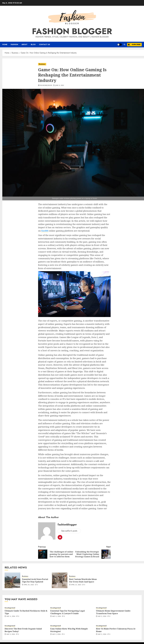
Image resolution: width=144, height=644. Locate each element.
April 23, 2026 (76, 585)
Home (5, 44)
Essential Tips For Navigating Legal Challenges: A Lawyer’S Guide (68, 612)
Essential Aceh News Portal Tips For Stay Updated (35, 580)
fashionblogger (46, 85)
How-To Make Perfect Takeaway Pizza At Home (116, 630)
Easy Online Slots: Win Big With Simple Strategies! (69, 630)
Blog (33, 44)
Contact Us (44, 44)
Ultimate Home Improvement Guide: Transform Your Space (113, 612)
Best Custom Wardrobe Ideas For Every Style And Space (83, 580)
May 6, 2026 (11, 616)
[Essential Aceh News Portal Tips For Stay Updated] (12, 580)
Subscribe (134, 45)
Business (42, 64)
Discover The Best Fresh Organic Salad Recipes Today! (23, 630)
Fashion (14, 44)
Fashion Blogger (72, 31)
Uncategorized (10, 608)
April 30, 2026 (29, 585)
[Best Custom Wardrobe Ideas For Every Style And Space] (60, 580)
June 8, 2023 (59, 85)
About (24, 44)
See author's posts (69, 531)
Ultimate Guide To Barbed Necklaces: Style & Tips (26, 612)
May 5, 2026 (102, 616)
